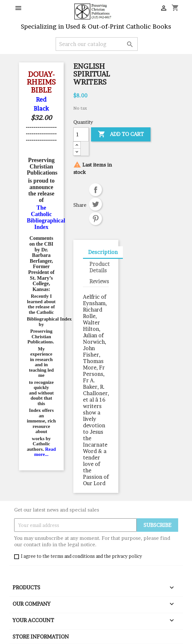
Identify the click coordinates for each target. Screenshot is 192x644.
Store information (41, 637)
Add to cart (121, 134)
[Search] (97, 44)
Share (96, 190)
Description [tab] (103, 252)
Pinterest (96, 219)
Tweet (96, 204)
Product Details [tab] (100, 267)
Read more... (45, 452)
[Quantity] (81, 134)
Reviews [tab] (99, 281)
